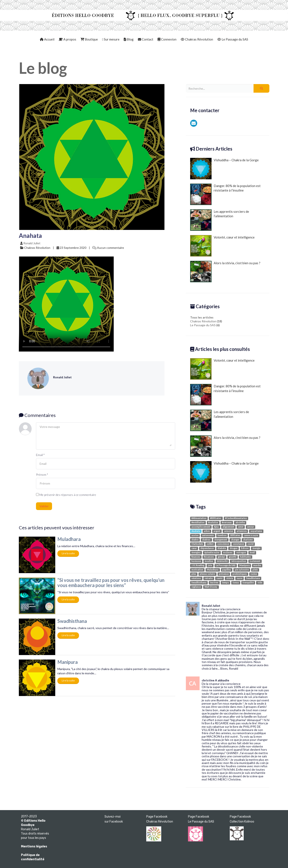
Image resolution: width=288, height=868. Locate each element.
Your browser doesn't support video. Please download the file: (66, 304)
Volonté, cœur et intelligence (222, 246)
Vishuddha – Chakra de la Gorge (224, 169)
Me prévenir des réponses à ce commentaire (66, 495)
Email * (40, 455)
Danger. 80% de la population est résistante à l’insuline (225, 194)
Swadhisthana (72, 621)
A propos (67, 39)
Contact (146, 39)
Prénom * (42, 475)
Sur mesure (111, 39)
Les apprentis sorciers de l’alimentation (220, 220)
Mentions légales (34, 846)
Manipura (68, 662)
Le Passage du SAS (233, 39)
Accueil (47, 39)
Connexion (167, 39)
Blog (129, 39)
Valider (44, 506)
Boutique (89, 39)
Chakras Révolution (197, 39)
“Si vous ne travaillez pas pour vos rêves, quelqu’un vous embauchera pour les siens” (111, 583)
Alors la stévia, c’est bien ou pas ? (225, 272)
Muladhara (69, 539)
